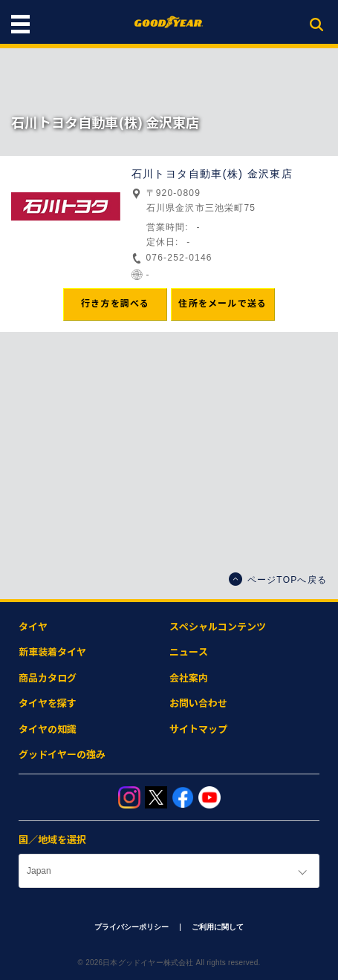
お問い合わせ (198, 703)
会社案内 (189, 678)
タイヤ (33, 627)
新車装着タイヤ (52, 652)
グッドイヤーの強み (62, 755)
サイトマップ (198, 729)
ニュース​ (189, 652)
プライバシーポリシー (131, 927)
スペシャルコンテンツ (218, 627)
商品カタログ (48, 678)
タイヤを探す (48, 703)
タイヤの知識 (48, 729)
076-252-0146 (179, 258)
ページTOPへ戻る (278, 579)
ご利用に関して (218, 927)
